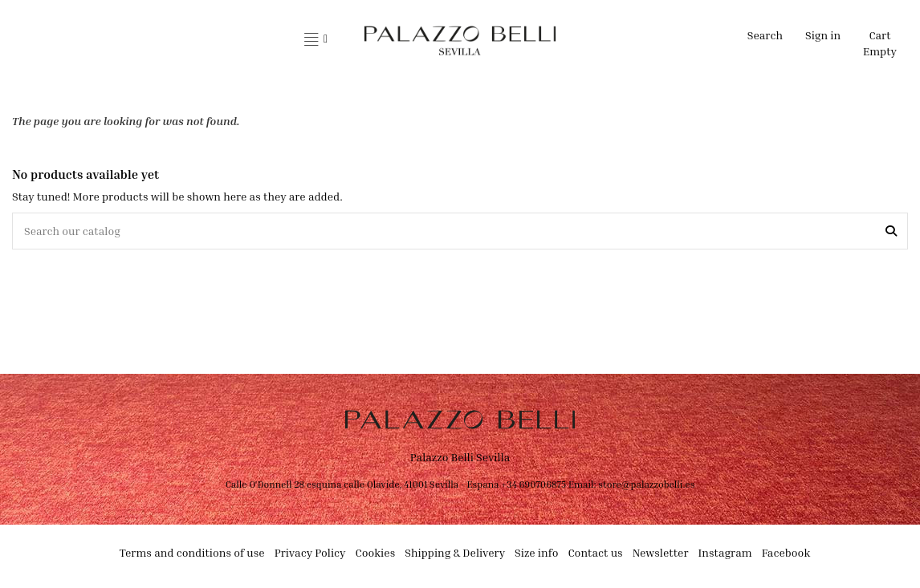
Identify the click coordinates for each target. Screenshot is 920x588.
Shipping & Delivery (455, 552)
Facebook (786, 552)
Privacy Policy (310, 552)
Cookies (376, 552)
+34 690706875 (533, 484)
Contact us (595, 552)
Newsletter (661, 552)
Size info (536, 552)
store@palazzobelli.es (646, 484)
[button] (316, 40)
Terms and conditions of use (192, 552)
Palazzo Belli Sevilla (460, 457)
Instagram (725, 552)
